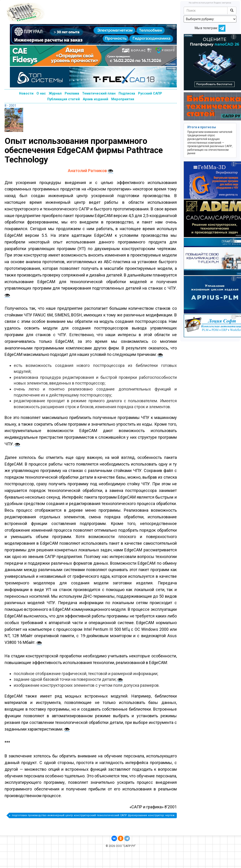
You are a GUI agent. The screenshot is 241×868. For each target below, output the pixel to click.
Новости (26, 93)
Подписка (127, 93)
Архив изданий (96, 99)
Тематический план (99, 93)
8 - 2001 (10, 106)
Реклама (72, 93)
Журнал (55, 93)
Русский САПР (150, 93)
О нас (41, 93)
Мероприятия (123, 99)
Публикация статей (64, 99)
